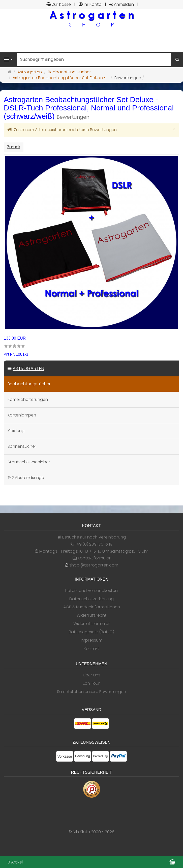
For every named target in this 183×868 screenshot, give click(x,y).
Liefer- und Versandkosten (91, 591)
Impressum (91, 640)
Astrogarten (28, 368)
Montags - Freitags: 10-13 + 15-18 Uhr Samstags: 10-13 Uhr (91, 551)
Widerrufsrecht (92, 615)
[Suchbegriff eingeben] (94, 59)
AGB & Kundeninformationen (92, 607)
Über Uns (92, 675)
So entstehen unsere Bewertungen (91, 692)
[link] (14, 347)
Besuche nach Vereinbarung (92, 537)
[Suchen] (177, 60)
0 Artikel (15, 862)
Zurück (14, 147)
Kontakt (91, 649)
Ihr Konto (90, 4)
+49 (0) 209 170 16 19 (93, 544)
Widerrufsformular (92, 624)
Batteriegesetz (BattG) (91, 632)
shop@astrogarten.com (94, 565)
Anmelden (122, 4)
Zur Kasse (59, 4)
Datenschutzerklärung (91, 599)
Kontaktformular (92, 558)
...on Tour (91, 683)
